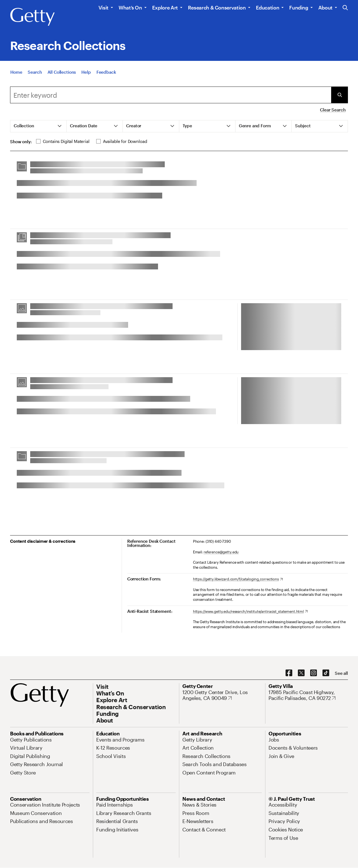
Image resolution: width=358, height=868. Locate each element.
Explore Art (165, 8)
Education (268, 8)
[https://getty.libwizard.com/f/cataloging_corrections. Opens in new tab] (238, 579)
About (325, 8)
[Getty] (32, 17)
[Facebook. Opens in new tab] (289, 673)
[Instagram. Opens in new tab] (314, 673)
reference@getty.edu (221, 552)
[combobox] (171, 95)
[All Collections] (62, 72)
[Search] (35, 72)
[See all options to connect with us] (341, 673)
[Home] (16, 72)
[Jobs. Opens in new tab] (274, 740)
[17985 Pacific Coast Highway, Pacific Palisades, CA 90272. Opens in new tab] (308, 695)
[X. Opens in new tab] (301, 673)
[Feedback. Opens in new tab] (106, 72)
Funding (299, 8)
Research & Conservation (217, 8)
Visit (103, 8)
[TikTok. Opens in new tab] (326, 673)
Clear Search (333, 110)
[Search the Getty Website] (345, 8)
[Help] (86, 72)
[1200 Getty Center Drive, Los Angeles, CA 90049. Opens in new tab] (222, 695)
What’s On (130, 8)
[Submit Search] (340, 95)
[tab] (38, 126)
